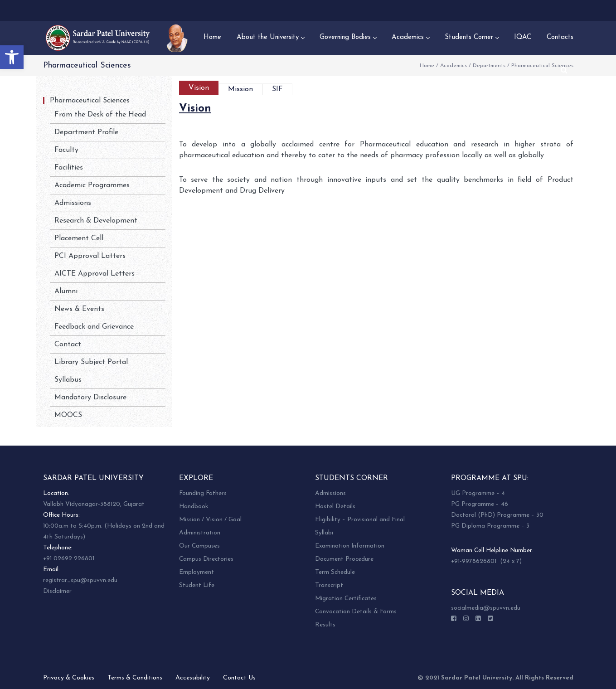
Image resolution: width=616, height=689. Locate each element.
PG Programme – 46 (480, 504)
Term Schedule (335, 572)
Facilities (69, 168)
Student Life (197, 585)
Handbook (194, 507)
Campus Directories (206, 559)
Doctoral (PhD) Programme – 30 (497, 515)
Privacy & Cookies (69, 678)
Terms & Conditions (135, 678)
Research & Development (96, 221)
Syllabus (68, 380)
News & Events (79, 309)
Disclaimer (57, 591)
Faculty (66, 150)
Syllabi (324, 533)
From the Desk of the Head (100, 115)
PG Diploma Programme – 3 (490, 526)
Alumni (66, 291)
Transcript (329, 585)
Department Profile (86, 132)
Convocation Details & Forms (356, 612)
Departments (489, 66)
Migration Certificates (346, 599)
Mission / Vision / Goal (210, 520)
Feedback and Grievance (94, 327)
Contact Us (239, 678)
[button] (12, 57)
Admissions (73, 203)
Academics (454, 66)
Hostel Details (335, 507)
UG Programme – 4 (478, 493)
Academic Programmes (92, 185)
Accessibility (193, 678)
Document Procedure (344, 559)
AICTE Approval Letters (95, 274)
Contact (68, 344)
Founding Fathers (203, 493)
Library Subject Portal (91, 362)
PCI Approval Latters (90, 256)
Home (427, 66)
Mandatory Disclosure (90, 398)
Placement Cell (79, 238)
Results (325, 625)
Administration (200, 533)
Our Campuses (199, 546)
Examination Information (350, 546)
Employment (196, 572)
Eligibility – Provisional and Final (360, 520)
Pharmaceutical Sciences (90, 101)
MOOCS (68, 415)
